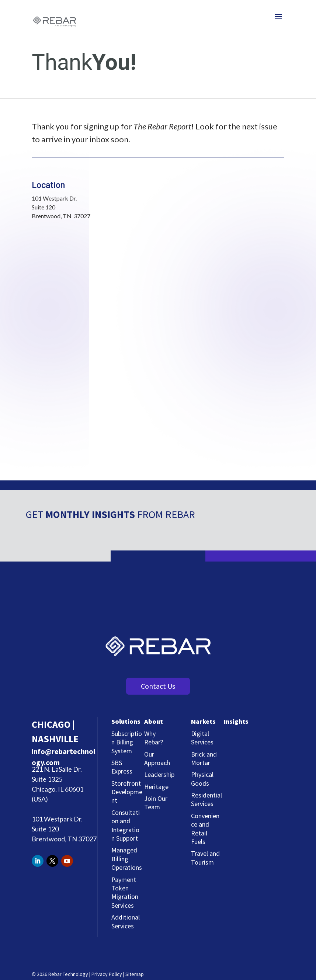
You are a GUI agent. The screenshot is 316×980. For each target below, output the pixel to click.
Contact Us (158, 686)
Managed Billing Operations (127, 859)
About (154, 721)
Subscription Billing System (127, 742)
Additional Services (126, 921)
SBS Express (122, 767)
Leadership (159, 774)
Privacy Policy (107, 974)
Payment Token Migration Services (125, 892)
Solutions (126, 721)
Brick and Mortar (204, 758)
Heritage (156, 787)
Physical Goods (202, 779)
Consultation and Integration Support (126, 825)
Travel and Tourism (205, 858)
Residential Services (206, 799)
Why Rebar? (154, 738)
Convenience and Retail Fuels (205, 829)
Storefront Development (127, 792)
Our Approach (157, 758)
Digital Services (202, 738)
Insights (236, 721)
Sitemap (135, 974)
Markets (203, 721)
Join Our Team (156, 803)
